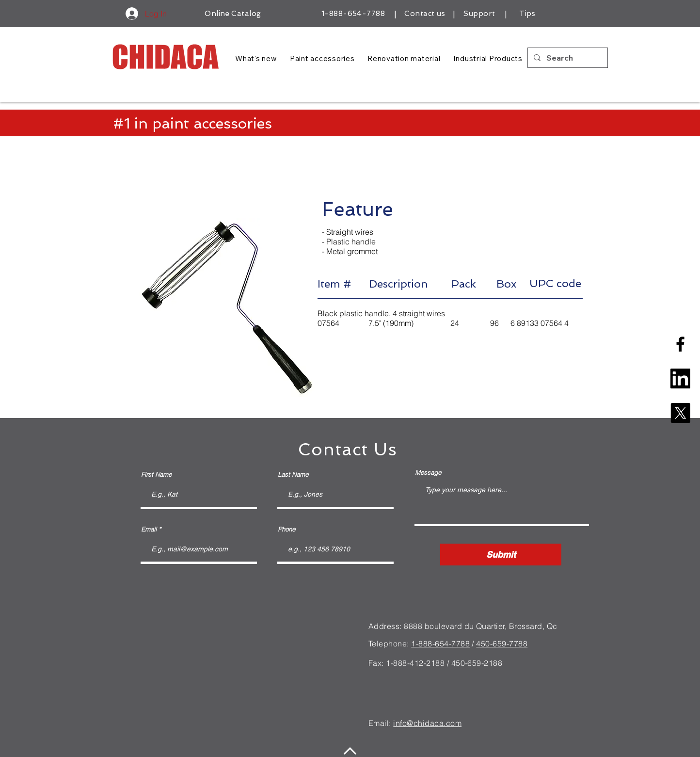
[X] (680, 413)
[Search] (567, 58)
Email (149, 529)
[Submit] (501, 555)
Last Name (293, 475)
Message (428, 473)
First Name (156, 475)
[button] (225, 307)
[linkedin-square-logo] (680, 378)
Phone (286, 529)
